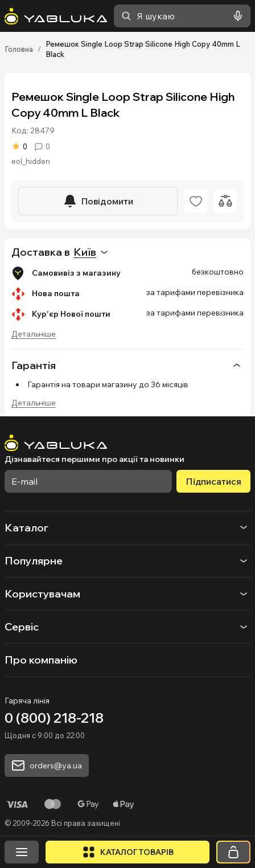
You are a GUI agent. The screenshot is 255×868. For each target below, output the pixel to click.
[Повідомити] (98, 201)
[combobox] (182, 16)
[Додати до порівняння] (225, 201)
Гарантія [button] (127, 365)
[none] (127, 365)
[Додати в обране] (196, 201)
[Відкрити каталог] (127, 852)
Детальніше (34, 334)
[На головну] (56, 16)
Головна (19, 49)
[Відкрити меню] (22, 852)
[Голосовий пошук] (236, 16)
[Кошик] (233, 852)
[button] (127, 793)
